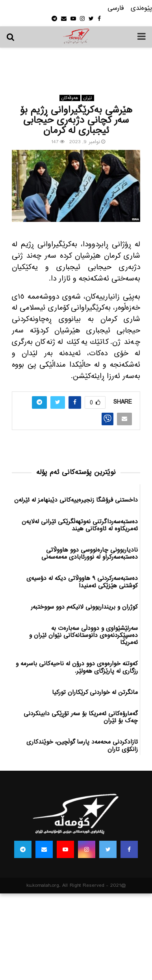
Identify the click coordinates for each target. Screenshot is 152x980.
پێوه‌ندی (141, 8)
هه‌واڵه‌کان (70, 98)
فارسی (116, 8)
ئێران (88, 98)
